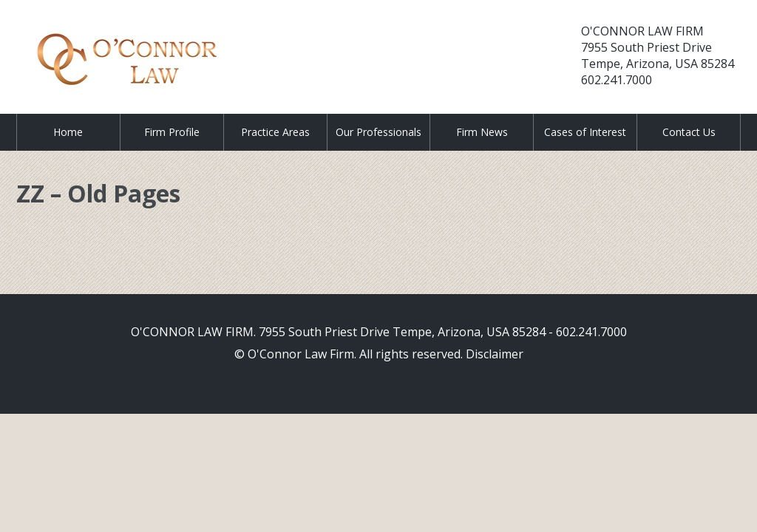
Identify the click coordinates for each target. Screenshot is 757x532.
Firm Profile (172, 132)
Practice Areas (275, 132)
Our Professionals (378, 132)
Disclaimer (495, 354)
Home (68, 132)
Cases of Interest (585, 132)
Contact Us (689, 132)
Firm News (482, 132)
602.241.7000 (617, 80)
